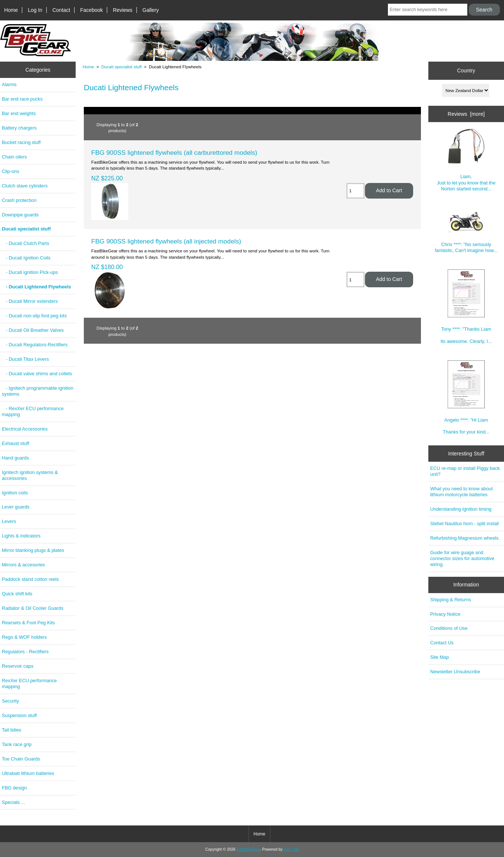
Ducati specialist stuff (121, 67)
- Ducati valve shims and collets (37, 374)
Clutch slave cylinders (25, 186)
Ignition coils (15, 493)
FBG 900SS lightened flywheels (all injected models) (166, 241)
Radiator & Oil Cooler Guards (33, 608)
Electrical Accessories (25, 429)
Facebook (91, 10)
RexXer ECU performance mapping (29, 683)
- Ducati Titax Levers (25, 359)
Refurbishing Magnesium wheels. (465, 538)
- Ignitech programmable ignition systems (38, 391)
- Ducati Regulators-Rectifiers (35, 345)
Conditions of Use (449, 628)
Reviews (123, 10)
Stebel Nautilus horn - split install (465, 524)
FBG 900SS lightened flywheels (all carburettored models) (174, 153)
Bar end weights (19, 113)
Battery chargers (19, 128)
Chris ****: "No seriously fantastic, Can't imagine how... (466, 230)
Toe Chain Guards (21, 759)
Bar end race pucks (22, 99)
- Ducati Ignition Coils (26, 258)
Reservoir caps (18, 666)
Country (466, 71)
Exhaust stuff (15, 443)
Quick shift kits (17, 594)
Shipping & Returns (451, 600)
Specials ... (13, 802)
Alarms (9, 84)
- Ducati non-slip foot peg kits (34, 316)
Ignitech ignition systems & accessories (30, 475)
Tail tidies (11, 730)
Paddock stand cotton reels (30, 579)
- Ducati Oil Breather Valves (33, 330)
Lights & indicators (21, 536)
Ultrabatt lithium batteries (28, 773)
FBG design (14, 788)
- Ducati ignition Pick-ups (30, 272)
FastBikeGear (248, 849)
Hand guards (15, 458)
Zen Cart (291, 849)
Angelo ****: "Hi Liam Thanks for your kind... (466, 398)
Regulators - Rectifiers (25, 652)
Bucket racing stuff (21, 142)
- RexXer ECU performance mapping (33, 411)
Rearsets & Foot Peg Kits (28, 623)
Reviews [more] (466, 114)
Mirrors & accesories (23, 565)
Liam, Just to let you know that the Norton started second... (466, 160)
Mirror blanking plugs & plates (33, 550)
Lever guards (16, 507)
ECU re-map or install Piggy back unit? (465, 471)
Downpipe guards (20, 215)
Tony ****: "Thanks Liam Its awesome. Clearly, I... (466, 307)
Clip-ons (11, 171)
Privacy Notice (445, 614)
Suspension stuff (19, 715)
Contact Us (442, 643)
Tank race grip (17, 744)
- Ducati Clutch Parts (26, 243)
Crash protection (19, 200)
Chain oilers (14, 157)
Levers (9, 521)
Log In (35, 10)
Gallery (151, 10)
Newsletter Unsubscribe (455, 672)
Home (11, 10)
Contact (61, 10)
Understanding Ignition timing (461, 509)
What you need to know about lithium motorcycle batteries (462, 492)
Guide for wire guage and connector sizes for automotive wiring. (462, 558)
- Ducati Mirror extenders (30, 301)
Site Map (439, 657)
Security (10, 701)
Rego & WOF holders (24, 637)
